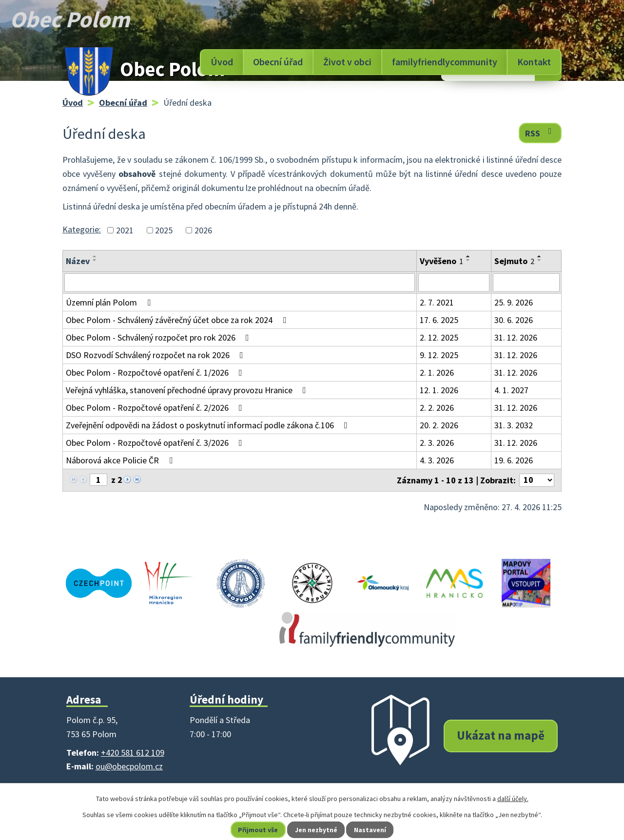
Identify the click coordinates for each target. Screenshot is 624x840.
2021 (125, 230)
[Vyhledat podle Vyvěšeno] (454, 283)
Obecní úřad (278, 62)
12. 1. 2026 (439, 390)
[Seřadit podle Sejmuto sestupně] (540, 260)
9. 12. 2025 (439, 355)
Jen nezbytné (316, 830)
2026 (203, 230)
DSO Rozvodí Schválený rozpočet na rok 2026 (156, 355)
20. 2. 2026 (439, 425)
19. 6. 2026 (514, 460)
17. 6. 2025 (439, 320)
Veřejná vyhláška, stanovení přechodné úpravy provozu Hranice (188, 390)
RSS (540, 133)
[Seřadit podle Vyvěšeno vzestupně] (468, 256)
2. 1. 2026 (437, 372)
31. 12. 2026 (516, 337)
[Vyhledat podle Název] (240, 283)
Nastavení (371, 830)
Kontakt (534, 62)
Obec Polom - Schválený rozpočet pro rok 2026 (159, 337)
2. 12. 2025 (439, 337)
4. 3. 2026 (437, 460)
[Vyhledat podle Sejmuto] (526, 283)
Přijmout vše (258, 830)
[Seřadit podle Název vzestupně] (95, 256)
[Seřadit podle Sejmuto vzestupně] (540, 256)
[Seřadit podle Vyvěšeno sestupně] (468, 260)
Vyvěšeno (441, 261)
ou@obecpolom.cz (129, 766)
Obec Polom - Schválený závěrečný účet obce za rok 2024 (178, 320)
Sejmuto (514, 261)
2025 (164, 230)
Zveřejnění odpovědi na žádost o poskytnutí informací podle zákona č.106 (209, 425)
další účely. (513, 799)
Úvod (222, 62)
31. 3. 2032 (514, 425)
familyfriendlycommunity (445, 62)
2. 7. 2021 (437, 302)
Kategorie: (82, 229)
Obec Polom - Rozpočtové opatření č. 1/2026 (156, 372)
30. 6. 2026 (514, 320)
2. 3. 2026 (437, 443)
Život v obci (347, 62)
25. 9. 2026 (514, 302)
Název (78, 261)
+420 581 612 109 (133, 753)
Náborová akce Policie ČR (121, 460)
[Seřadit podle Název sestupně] (95, 260)
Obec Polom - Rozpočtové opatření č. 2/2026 (156, 408)
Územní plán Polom (110, 302)
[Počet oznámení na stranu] (537, 480)
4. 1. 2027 (511, 390)
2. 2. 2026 (437, 408)
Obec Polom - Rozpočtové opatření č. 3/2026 (156, 443)
